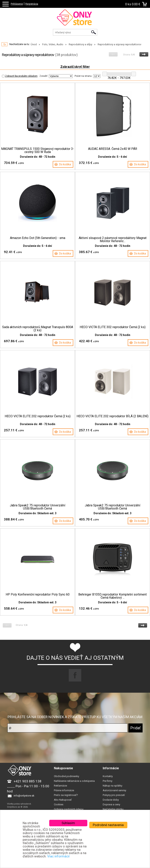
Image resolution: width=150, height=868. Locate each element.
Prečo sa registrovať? (66, 795)
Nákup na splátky (112, 786)
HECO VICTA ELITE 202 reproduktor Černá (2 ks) (38, 416)
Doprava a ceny (111, 804)
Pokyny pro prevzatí (114, 795)
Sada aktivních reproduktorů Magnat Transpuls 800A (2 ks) (38, 329)
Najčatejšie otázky (113, 809)
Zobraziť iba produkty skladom (20, 76)
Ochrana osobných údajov (69, 809)
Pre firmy (108, 781)
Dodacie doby (111, 800)
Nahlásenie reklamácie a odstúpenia (74, 781)
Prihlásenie (17, 4)
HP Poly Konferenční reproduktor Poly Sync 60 (38, 595)
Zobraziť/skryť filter (75, 67)
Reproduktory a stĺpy (80, 44)
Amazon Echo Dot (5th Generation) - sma (38, 238)
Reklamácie (60, 786)
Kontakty (108, 776)
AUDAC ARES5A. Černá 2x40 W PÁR (113, 149)
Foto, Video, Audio (53, 44)
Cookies (59, 804)
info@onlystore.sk (24, 796)
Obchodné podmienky (67, 776)
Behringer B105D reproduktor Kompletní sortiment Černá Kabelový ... (112, 596)
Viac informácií (58, 856)
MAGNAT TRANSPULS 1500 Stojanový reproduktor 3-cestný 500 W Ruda (38, 150)
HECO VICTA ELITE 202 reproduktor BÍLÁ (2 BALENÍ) (112, 416)
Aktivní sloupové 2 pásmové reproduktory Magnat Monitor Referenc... (113, 240)
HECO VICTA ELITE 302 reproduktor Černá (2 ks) (113, 327)
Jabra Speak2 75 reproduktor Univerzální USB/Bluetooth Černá (37, 507)
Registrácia (32, 4)
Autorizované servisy (114, 790)
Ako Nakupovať (63, 800)
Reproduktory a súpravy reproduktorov (119, 44)
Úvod (34, 44)
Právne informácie (64, 790)
